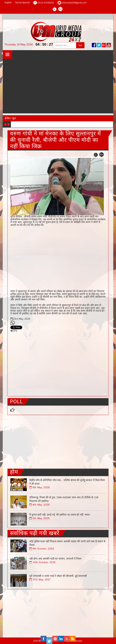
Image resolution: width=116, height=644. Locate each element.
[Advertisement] (58, 86)
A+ (61, 9)
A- (55, 9)
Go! (80, 45)
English (8, 2)
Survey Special (22, 2)
